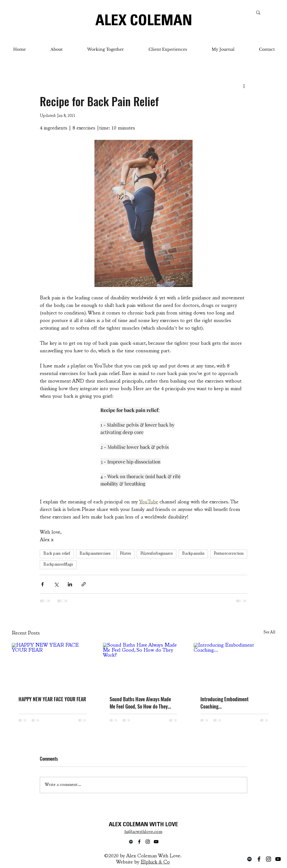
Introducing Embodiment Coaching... (224, 703)
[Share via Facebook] (42, 584)
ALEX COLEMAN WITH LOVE (143, 825)
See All (269, 633)
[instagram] (269, 859)
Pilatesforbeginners (157, 554)
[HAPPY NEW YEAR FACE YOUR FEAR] (53, 666)
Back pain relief (57, 554)
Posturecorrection (229, 554)
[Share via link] (84, 584)
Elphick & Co (155, 862)
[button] (106, 49)
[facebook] (259, 859)
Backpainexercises (95, 554)
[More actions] (244, 86)
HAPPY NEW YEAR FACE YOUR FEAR (52, 699)
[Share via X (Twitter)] (56, 584)
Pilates (125, 554)
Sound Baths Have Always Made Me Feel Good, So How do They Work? (140, 703)
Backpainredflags (58, 565)
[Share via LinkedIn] (70, 584)
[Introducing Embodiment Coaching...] (234, 666)
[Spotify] (249, 859)
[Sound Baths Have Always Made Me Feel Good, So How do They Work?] (144, 666)
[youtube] (278, 859)
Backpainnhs (193, 554)
